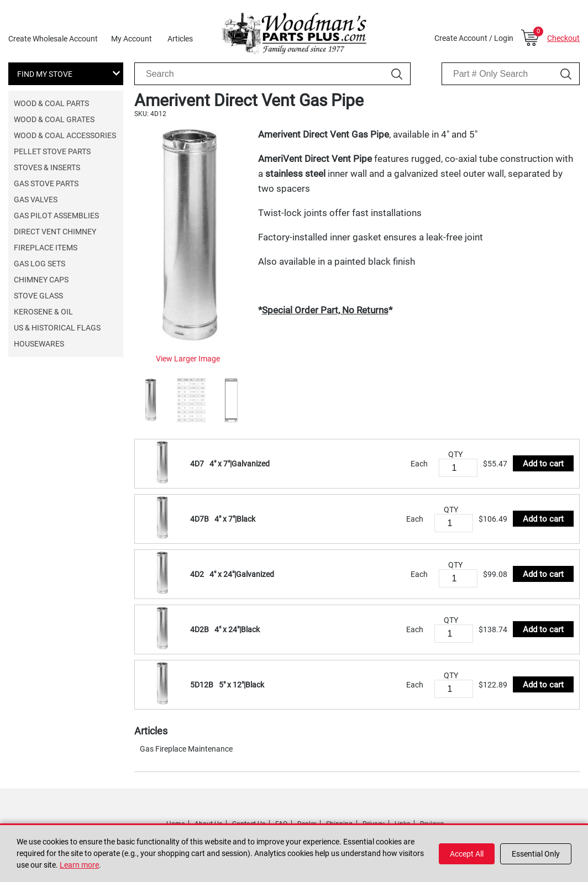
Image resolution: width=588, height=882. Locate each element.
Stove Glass (38, 296)
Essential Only (536, 854)
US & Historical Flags (57, 328)
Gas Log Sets (40, 264)
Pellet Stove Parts (52, 151)
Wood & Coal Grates (54, 119)
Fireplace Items (46, 248)
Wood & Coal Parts (51, 103)
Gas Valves (36, 200)
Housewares (39, 344)
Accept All (467, 854)
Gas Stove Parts (46, 183)
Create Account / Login (474, 38)
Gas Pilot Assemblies (56, 216)
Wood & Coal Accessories (65, 135)
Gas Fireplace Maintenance (186, 749)
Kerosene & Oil (43, 312)
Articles (180, 39)
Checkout (563, 38)
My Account (132, 39)
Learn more (79, 865)
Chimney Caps (41, 280)
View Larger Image (188, 359)
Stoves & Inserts (47, 167)
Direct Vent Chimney (55, 232)
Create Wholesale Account (53, 39)
